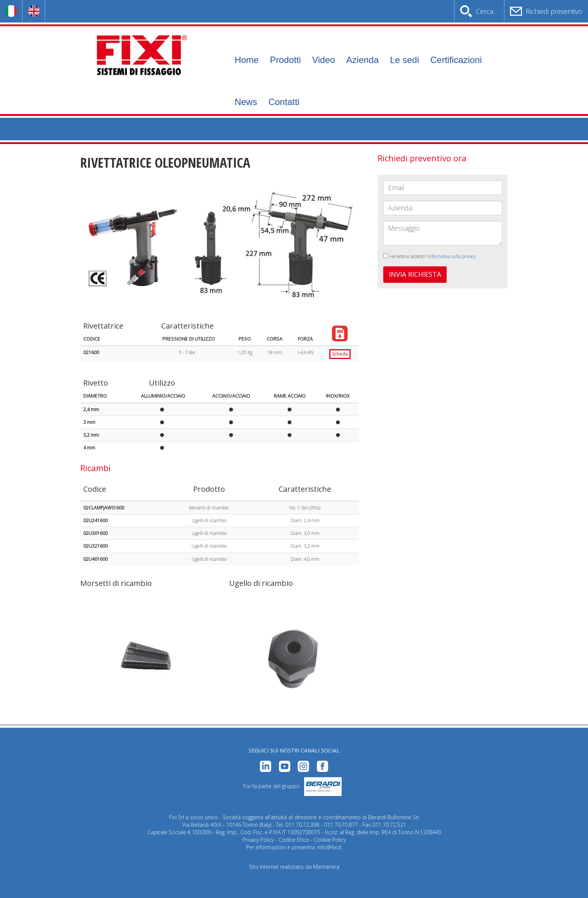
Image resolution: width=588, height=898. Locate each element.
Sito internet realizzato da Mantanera (294, 867)
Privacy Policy (258, 840)
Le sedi (404, 60)
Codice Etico (294, 840)
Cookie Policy (330, 840)
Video (323, 60)
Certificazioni (456, 60)
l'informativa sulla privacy (451, 256)
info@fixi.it (329, 847)
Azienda (362, 60)
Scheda (340, 354)
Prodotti (286, 60)
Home (247, 60)
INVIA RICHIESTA (415, 274)
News (246, 102)
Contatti (284, 102)
